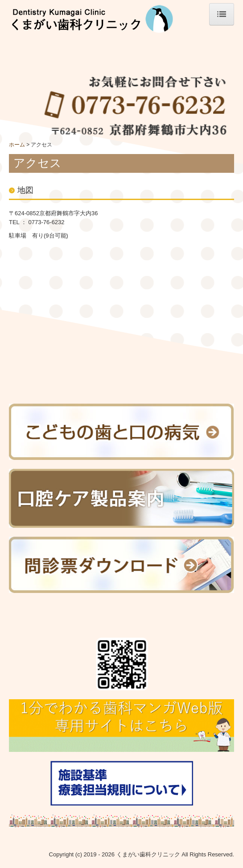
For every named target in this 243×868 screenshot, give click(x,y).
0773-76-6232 (47, 222)
